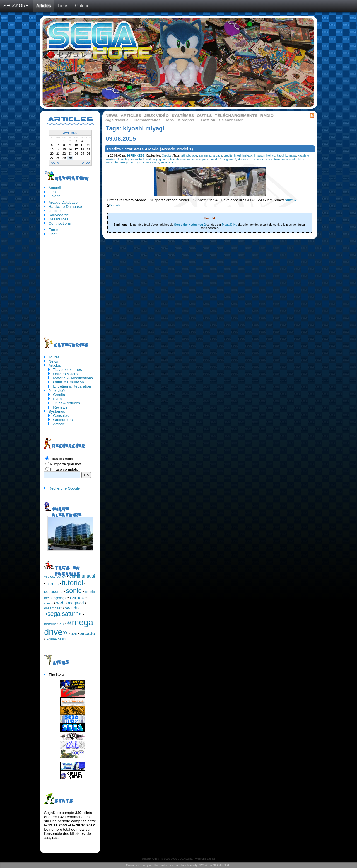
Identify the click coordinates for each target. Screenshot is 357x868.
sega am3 (230, 159)
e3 (61, 624)
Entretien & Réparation (72, 386)
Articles (44, 6)
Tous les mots (61, 459)
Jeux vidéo (156, 116)
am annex (205, 156)
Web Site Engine (205, 859)
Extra (57, 399)
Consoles (61, 416)
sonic (74, 591)
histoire (50, 624)
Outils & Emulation (68, 382)
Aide (156, 859)
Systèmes (183, 116)
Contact (147, 859)
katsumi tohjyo (266, 156)
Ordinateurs (63, 420)
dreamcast (53, 608)
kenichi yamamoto (130, 159)
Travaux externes (67, 370)
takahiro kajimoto (285, 159)
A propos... (187, 120)
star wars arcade (262, 159)
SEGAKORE (16, 6)
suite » (291, 200)
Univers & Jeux (66, 374)
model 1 (216, 159)
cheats (48, 603)
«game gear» (56, 639)
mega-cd (76, 603)
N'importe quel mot (66, 464)
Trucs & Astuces (67, 403)
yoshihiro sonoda (148, 162)
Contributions (60, 223)
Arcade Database (63, 202)
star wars (243, 159)
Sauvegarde (59, 215)
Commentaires (147, 120)
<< (53, 163)
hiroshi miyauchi (244, 156)
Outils (204, 116)
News (112, 116)
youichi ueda (169, 162)
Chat (52, 234)
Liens (63, 6)
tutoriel (73, 583)
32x (74, 634)
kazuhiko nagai (287, 156)
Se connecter (231, 120)
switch (71, 608)
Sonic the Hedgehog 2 (190, 225)
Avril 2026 (70, 133)
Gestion (208, 120)
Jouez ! (55, 211)
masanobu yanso (199, 159)
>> (88, 163)
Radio (267, 116)
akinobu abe (189, 156)
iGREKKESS (136, 156)
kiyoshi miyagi (152, 159)
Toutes (54, 357)
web (60, 603)
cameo (77, 597)
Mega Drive (230, 225)
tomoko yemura (125, 162)
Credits (166, 156)
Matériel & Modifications (73, 378)
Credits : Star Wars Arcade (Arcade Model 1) (150, 149)
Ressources (58, 219)
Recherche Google (64, 488)
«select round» (55, 577)
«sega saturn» (63, 614)
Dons (169, 120)
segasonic (53, 592)
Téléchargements (236, 116)
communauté (82, 576)
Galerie (82, 6)
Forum (54, 230)
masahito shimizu (174, 159)
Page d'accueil (118, 120)
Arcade (59, 424)
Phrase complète (64, 469)
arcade (218, 156)
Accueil (55, 188)
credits (228, 156)
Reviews (60, 407)
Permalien (114, 205)
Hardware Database (65, 207)
